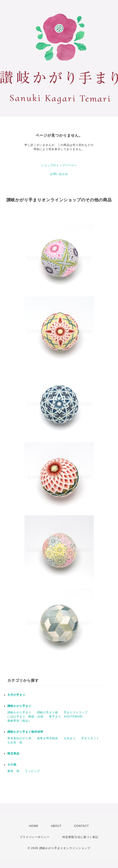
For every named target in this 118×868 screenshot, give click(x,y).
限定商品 (13, 753)
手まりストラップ (76, 712)
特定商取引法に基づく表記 (80, 837)
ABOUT (56, 826)
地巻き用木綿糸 (47, 738)
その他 (12, 765)
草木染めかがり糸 (19, 738)
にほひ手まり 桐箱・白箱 (25, 717)
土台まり (70, 738)
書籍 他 (13, 771)
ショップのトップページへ (59, 165)
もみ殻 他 (15, 742)
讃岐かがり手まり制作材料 (25, 732)
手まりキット (90, 738)
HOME (34, 826)
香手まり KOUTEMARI (66, 717)
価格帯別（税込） (19, 721)
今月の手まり (16, 695)
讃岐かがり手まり (19, 706)
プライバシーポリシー (35, 837)
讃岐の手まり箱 (47, 712)
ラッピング (32, 771)
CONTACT (82, 826)
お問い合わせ (59, 174)
